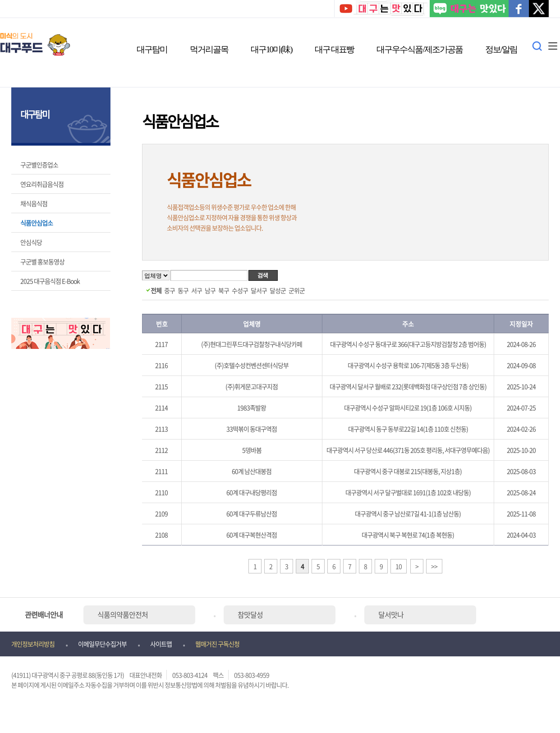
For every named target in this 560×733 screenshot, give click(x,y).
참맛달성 (250, 614)
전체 (156, 290)
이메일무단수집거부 (102, 644)
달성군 (278, 290)
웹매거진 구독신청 (217, 644)
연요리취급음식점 (42, 184)
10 (399, 566)
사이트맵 (161, 644)
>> (434, 566)
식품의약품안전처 (123, 614)
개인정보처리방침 (33, 644)
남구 (210, 290)
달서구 (259, 290)
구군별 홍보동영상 (42, 261)
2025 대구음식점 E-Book (50, 281)
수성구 (240, 290)
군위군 (297, 290)
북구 (224, 290)
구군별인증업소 (39, 165)
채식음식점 (34, 203)
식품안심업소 (37, 223)
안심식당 (31, 242)
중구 (170, 290)
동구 (183, 290)
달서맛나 (391, 614)
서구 (197, 290)
